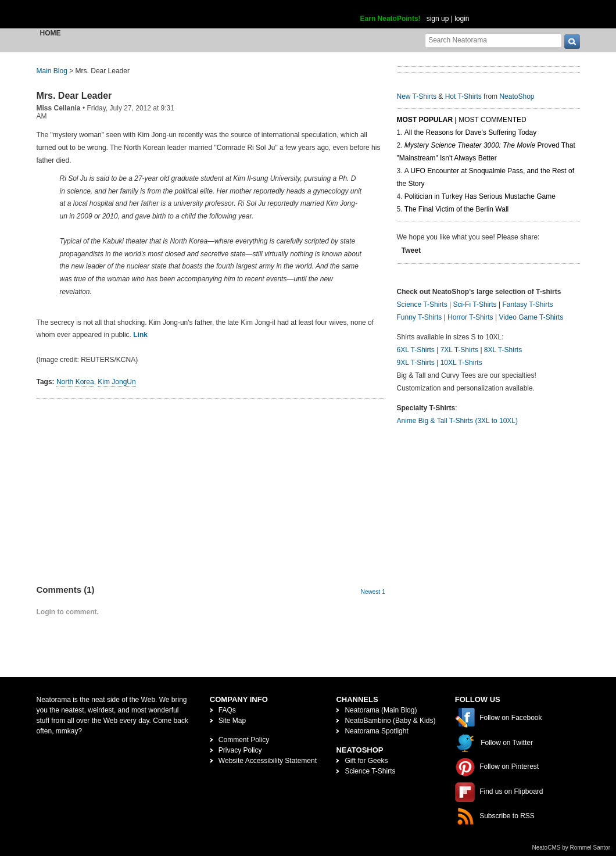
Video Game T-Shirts (531, 317)
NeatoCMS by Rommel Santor (572, 848)
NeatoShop (517, 96)
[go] (572, 42)
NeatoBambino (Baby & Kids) (390, 721)
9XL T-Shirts (416, 363)
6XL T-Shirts (416, 350)
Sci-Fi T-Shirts (474, 305)
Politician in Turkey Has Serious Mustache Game (480, 196)
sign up (438, 19)
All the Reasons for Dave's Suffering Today (470, 132)
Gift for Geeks (366, 761)
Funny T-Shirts (420, 317)
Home (51, 33)
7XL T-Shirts (459, 350)
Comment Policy (244, 740)
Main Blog (52, 71)
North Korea (75, 382)
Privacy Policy (240, 750)
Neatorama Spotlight (376, 731)
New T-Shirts (417, 96)
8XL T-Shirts (503, 350)
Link (140, 335)
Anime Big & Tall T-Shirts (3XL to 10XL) (458, 421)
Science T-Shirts (422, 305)
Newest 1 (373, 592)
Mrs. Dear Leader (74, 96)
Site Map (232, 721)
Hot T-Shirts (463, 96)
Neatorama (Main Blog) (381, 710)
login (462, 19)
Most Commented (492, 120)
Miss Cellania (59, 108)
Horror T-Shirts (470, 317)
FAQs (227, 710)
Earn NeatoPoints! (391, 19)
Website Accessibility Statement (268, 761)
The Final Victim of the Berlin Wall (456, 209)
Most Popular (425, 120)
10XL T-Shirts (461, 363)
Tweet (411, 250)
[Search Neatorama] (493, 40)
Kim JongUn (117, 382)
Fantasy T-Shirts (527, 305)
